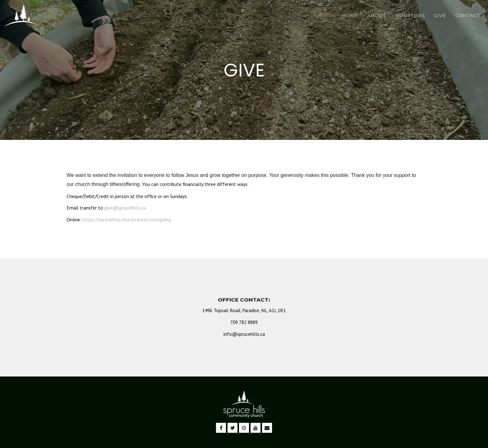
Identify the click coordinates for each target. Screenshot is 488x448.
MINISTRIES (410, 15)
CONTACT (468, 15)
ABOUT (377, 15)
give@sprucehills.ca (125, 208)
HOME (350, 15)
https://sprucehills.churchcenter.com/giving (127, 219)
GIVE (440, 15)
